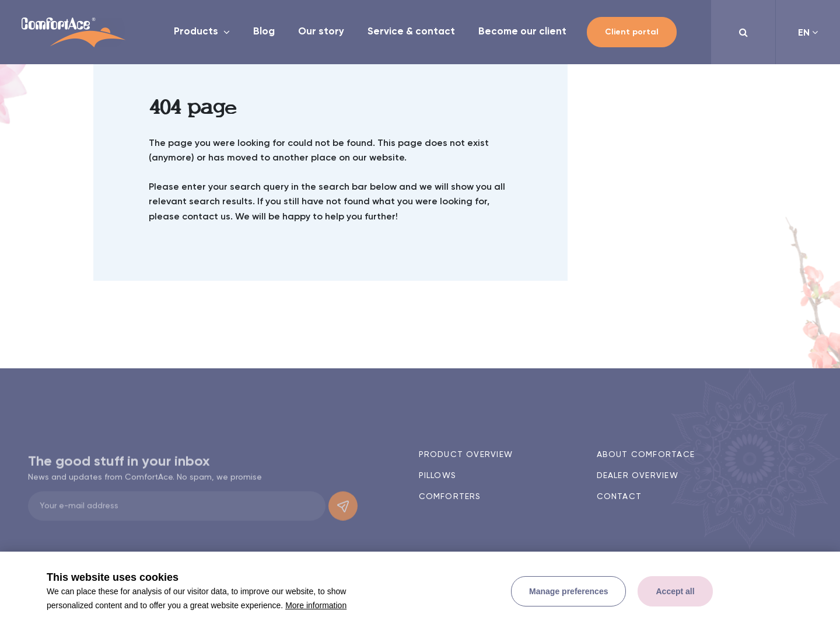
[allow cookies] (675, 591)
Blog (264, 32)
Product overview (466, 455)
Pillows (438, 476)
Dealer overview (638, 476)
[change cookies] (568, 591)
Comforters (450, 497)
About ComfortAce (646, 455)
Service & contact (411, 32)
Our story (321, 32)
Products (197, 32)
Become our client (522, 32)
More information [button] (316, 605)
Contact (619, 497)
